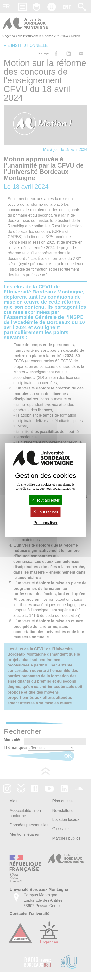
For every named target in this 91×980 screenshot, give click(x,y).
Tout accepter (45, 500)
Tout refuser (45, 512)
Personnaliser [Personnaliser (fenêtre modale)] (46, 523)
